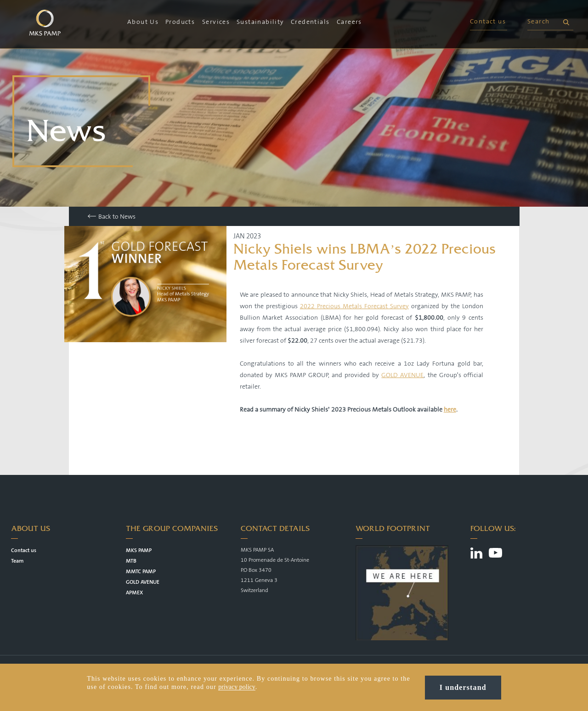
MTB (131, 561)
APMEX (134, 593)
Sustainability (260, 22)
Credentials (310, 22)
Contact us (488, 22)
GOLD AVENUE (402, 375)
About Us (143, 22)
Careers (349, 22)
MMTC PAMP (141, 572)
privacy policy (237, 687)
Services (216, 22)
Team (17, 561)
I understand (463, 688)
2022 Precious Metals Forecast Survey (354, 306)
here (450, 410)
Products (180, 22)
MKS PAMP (139, 550)
